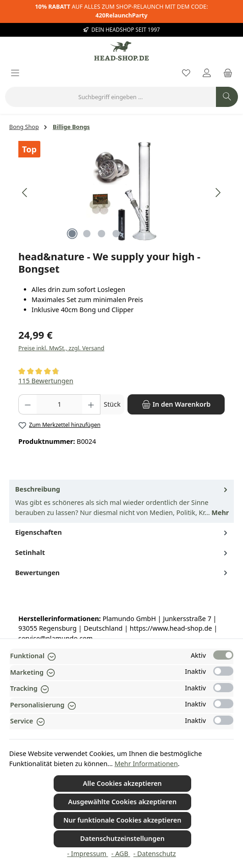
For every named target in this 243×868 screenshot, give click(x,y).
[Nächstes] (218, 193)
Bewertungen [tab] (122, 573)
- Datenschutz (155, 854)
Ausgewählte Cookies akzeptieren (122, 802)
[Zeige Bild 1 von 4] (72, 234)
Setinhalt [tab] (122, 553)
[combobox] (110, 97)
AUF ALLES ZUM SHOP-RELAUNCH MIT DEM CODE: (121, 11)
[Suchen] (227, 97)
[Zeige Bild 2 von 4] (87, 234)
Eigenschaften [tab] (122, 532)
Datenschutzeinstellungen (122, 838)
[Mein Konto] (207, 74)
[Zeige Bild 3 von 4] (101, 234)
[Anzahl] (59, 404)
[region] (121, 193)
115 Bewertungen (46, 381)
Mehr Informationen (146, 764)
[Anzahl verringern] (28, 404)
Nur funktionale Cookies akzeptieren (122, 820)
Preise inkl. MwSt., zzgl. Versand (61, 348)
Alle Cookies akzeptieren (122, 783)
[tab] (121, 501)
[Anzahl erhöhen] (91, 404)
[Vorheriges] (25, 193)
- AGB (121, 854)
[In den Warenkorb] (176, 404)
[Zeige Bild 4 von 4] (116, 234)
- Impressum (87, 854)
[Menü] (15, 74)
